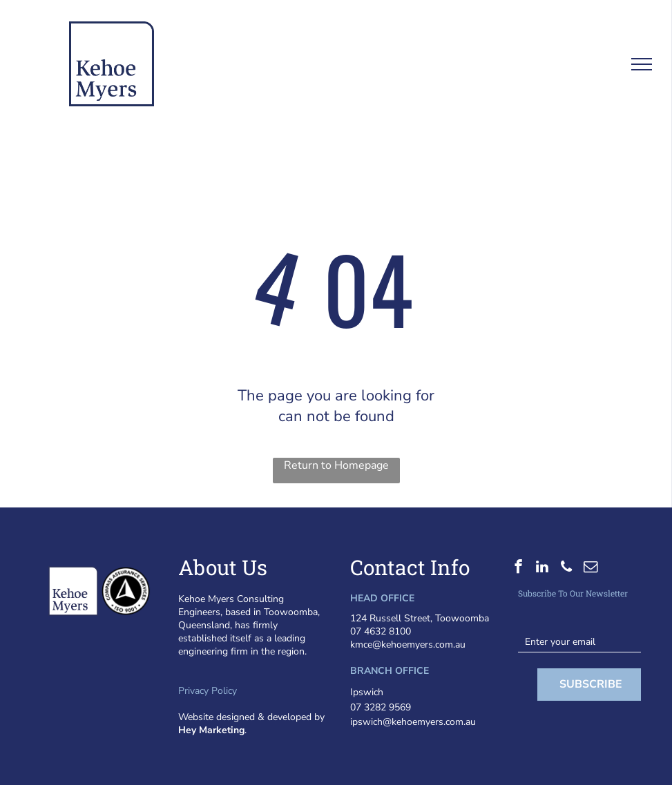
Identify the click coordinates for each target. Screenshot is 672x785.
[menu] (642, 64)
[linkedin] (543, 568)
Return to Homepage (336, 465)
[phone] (567, 568)
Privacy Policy (208, 691)
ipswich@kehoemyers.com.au (413, 722)
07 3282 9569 (381, 707)
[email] (591, 568)
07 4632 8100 (381, 631)
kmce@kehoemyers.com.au (408, 645)
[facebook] (518, 568)
